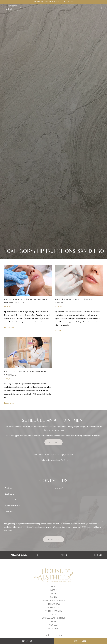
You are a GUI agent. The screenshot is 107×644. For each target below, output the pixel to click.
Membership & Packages (53, 600)
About (54, 586)
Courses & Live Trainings (54, 618)
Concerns (54, 593)
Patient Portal (54, 607)
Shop (54, 614)
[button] (102, 8)
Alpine (67, 555)
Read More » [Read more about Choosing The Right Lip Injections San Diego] (9, 403)
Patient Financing (54, 611)
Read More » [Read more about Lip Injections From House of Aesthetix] (60, 331)
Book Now (53, 628)
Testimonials (54, 604)
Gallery (54, 597)
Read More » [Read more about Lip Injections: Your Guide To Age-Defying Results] (9, 327)
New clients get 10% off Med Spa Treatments (54, 2)
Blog (53, 621)
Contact (54, 625)
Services (54, 590)
